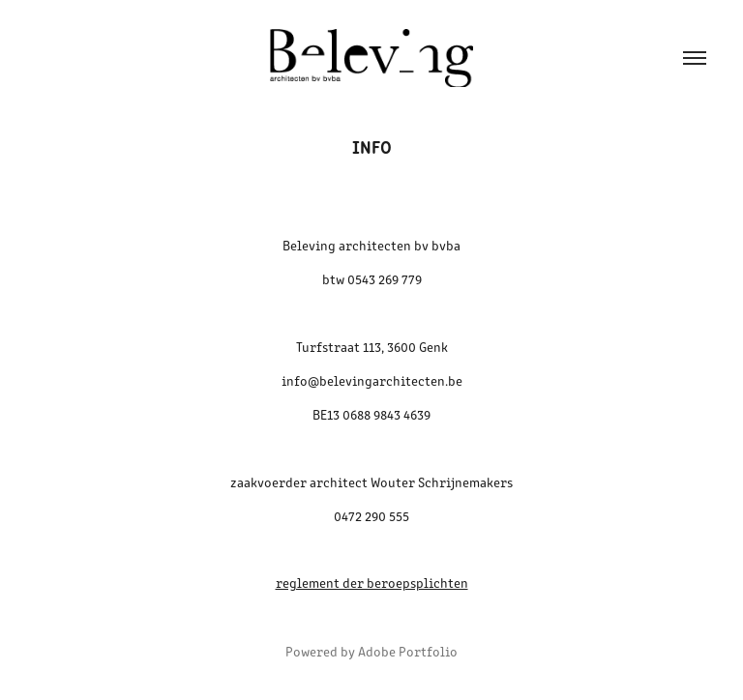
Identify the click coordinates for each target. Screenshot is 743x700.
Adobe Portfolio (408, 651)
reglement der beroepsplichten (372, 583)
